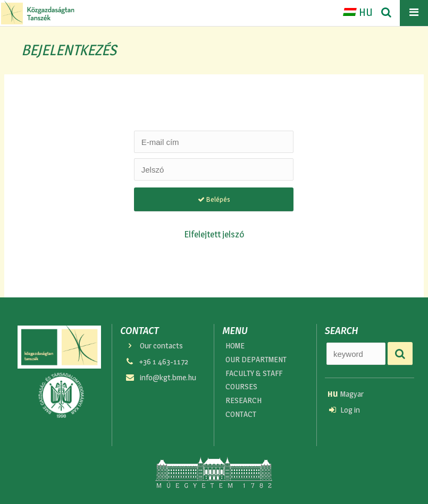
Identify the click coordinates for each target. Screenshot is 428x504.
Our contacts (154, 346)
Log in (345, 411)
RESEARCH (244, 404)
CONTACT (241, 419)
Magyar (346, 394)
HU (358, 12)
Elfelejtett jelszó (214, 234)
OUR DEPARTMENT (257, 361)
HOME (236, 346)
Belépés (214, 199)
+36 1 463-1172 (157, 363)
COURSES (242, 390)
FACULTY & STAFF (255, 375)
